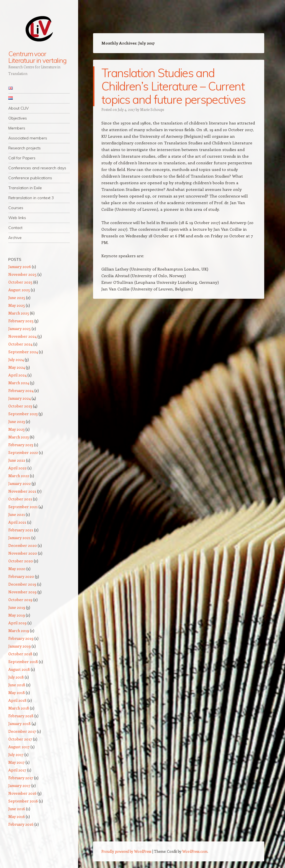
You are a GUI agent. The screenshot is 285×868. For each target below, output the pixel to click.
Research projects (25, 148)
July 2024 (16, 359)
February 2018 (21, 716)
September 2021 (23, 507)
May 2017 (16, 762)
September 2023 (23, 414)
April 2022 (17, 468)
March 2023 (19, 437)
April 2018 (17, 700)
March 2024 (19, 383)
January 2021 (19, 538)
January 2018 (20, 723)
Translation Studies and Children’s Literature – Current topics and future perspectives (174, 86)
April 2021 (17, 522)
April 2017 (17, 770)
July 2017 (16, 754)
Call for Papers (22, 158)
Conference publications (30, 178)
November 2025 (22, 274)
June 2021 (17, 514)
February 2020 (21, 576)
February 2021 (21, 530)
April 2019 (17, 623)
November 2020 (23, 553)
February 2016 (21, 824)
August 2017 (19, 747)
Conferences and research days (37, 168)
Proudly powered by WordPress (126, 851)
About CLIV (19, 108)
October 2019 (20, 600)
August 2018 (19, 669)
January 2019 (20, 646)
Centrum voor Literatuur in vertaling (37, 57)
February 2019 (21, 638)
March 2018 (19, 708)
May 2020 (17, 569)
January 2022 (20, 483)
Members (17, 128)
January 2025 (20, 328)
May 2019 (17, 615)
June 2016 (17, 809)
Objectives (18, 118)
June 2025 (17, 297)
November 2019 (22, 592)
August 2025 (19, 290)
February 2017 (21, 778)
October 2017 (20, 739)
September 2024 (23, 352)
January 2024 (20, 398)
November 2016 (22, 793)
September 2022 (23, 452)
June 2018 (17, 685)
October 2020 (21, 561)
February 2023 (21, 445)
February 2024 (21, 390)
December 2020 (23, 545)
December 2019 (22, 584)
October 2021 (20, 499)
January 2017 (19, 785)
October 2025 (20, 282)
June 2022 (17, 460)
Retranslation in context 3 (31, 198)
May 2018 (17, 692)
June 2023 (17, 421)
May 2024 (17, 367)
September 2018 (23, 662)
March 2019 (19, 631)
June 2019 (17, 607)
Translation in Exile (25, 188)
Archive (15, 238)
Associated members (28, 138)
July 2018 (16, 677)
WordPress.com (195, 851)
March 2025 (19, 313)
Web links (17, 218)
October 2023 (20, 406)
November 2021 (22, 491)
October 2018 (20, 654)
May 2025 (17, 305)
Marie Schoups (152, 109)
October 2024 (20, 344)
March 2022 (19, 476)
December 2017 (22, 731)
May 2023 (16, 429)
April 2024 (17, 375)
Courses (16, 208)
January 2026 (20, 267)
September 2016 (23, 801)
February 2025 (21, 321)
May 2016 (17, 816)
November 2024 (22, 336)
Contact (15, 228)
